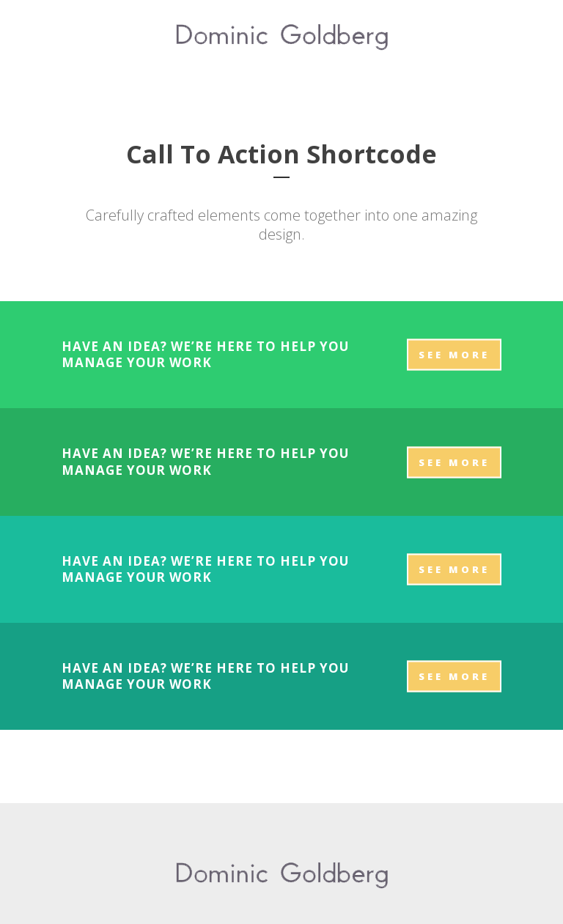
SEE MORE (454, 355)
